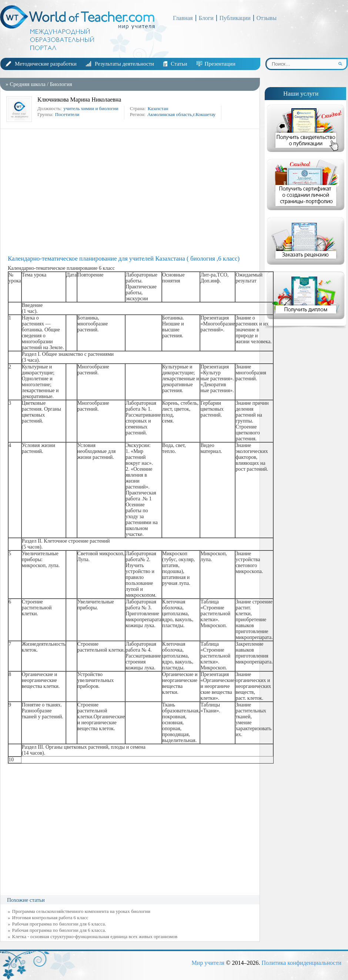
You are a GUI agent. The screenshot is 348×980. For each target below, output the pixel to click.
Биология (61, 84)
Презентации (220, 64)
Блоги (206, 18)
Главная (183, 18)
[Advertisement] (132, 192)
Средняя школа (28, 84)
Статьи (179, 64)
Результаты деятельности (124, 64)
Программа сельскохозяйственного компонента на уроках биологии (81, 911)
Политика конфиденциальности (301, 963)
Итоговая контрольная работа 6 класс (50, 918)
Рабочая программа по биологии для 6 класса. (59, 924)
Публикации (235, 18)
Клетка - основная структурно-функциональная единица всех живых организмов (95, 936)
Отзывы (267, 18)
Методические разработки (46, 64)
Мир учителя (208, 963)
